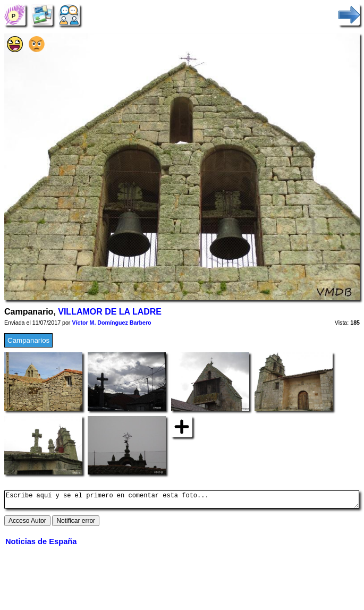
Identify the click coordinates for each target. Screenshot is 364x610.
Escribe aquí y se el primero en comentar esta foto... (182, 501)
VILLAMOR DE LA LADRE (110, 312)
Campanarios (28, 340)
